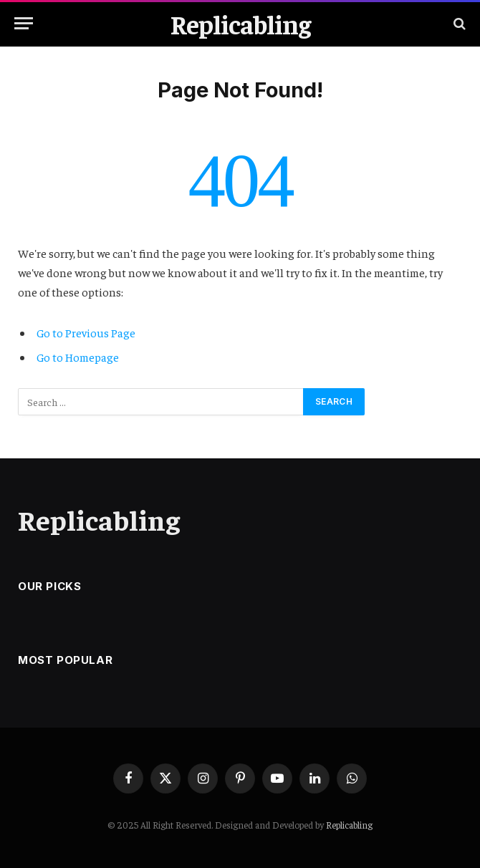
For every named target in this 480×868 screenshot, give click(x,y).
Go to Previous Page (86, 332)
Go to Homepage (78, 357)
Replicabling (349, 825)
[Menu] (24, 23)
